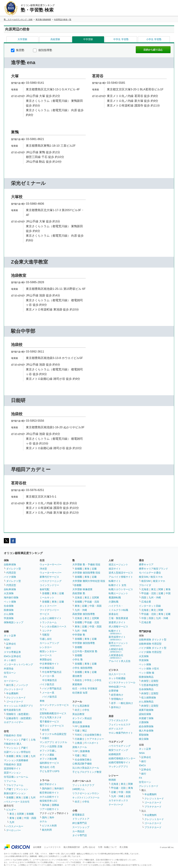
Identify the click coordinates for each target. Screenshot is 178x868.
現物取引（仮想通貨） (18, 714)
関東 (131, 784)
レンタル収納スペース (54, 627)
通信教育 (77, 676)
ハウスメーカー (15, 826)
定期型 (155, 681)
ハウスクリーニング (51, 581)
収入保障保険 (149, 698)
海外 (52, 817)
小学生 (98, 680)
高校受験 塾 (79, 593)
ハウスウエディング (120, 746)
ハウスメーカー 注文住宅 (17, 802)
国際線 (55, 805)
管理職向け (117, 699)
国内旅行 (47, 788)
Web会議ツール (117, 687)
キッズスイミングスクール (86, 798)
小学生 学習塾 (154, 39)
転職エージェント (118, 593)
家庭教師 (77, 684)
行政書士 (80, 739)
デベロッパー (14, 830)
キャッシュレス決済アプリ (18, 706)
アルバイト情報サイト (121, 577)
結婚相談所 (115, 754)
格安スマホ (159, 581)
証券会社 (11, 644)
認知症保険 (145, 714)
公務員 (78, 743)
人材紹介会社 (116, 650)
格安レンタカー (48, 651)
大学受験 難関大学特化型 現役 (89, 581)
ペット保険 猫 (147, 673)
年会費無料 (12, 693)
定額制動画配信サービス (53, 713)
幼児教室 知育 (80, 693)
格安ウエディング (118, 750)
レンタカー (46, 647)
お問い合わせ (89, 847)
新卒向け (116, 707)
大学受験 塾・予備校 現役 (86, 564)
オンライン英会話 (82, 718)
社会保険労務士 (93, 735)
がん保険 (9, 614)
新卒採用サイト (117, 638)
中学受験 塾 (79, 635)
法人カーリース (117, 674)
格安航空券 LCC (48, 801)
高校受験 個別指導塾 (84, 614)
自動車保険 (10, 564)
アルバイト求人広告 (120, 661)
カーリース (46, 655)
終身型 (145, 681)
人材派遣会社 (116, 656)
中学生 (88, 680)
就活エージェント (118, 564)
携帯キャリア (146, 564)
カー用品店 (78, 831)
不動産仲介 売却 (13, 735)
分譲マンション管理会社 (17, 752)
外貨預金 (9, 669)
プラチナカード (153, 807)
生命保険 (9, 606)
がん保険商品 (146, 702)
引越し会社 (46, 639)
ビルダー (11, 810)
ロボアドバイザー (14, 722)
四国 (144, 597)
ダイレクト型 (14, 569)
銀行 (9, 648)
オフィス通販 (47, 755)
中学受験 (88, 39)
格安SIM (146, 581)
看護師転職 (115, 597)
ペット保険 (10, 602)
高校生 (78, 680)
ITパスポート (92, 743)
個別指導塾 (43, 50)
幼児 (77, 710)
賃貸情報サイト (12, 768)
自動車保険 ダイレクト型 (153, 640)
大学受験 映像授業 (82, 589)
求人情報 (124, 847)
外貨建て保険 (146, 718)
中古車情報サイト (49, 664)
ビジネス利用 (49, 826)
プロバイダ (145, 585)
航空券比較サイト (49, 793)
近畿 (26, 756)
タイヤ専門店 (80, 835)
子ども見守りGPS (50, 771)
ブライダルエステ (118, 720)
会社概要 (37, 847)
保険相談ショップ (14, 622)
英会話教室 (78, 714)
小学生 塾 (78, 660)
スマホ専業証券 (12, 652)
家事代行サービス (49, 577)
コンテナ (47, 631)
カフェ (43, 709)
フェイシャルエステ (120, 724)
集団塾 (18, 50)
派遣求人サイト (117, 622)
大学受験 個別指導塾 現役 (86, 573)
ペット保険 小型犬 (149, 669)
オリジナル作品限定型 (54, 734)
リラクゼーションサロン (86, 793)
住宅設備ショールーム (16, 777)
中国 (168, 593)
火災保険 (9, 593)
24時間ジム (79, 789)
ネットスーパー (48, 606)
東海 (18, 756)
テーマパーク (116, 805)
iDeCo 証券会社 (12, 656)
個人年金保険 (146, 731)
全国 (128, 796)
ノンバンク (22, 685)
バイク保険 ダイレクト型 (153, 648)
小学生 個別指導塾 (82, 668)
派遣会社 (114, 614)
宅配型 (46, 635)
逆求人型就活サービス (121, 573)
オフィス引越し (48, 751)
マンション (12, 740)
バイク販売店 (47, 684)
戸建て (25, 740)
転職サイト (115, 581)
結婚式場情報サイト (120, 762)
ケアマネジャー (95, 739)
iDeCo (142, 765)
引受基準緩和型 (150, 685)
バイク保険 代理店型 (150, 652)
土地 (33, 740)
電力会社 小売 (47, 767)
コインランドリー (49, 585)
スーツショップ (81, 827)
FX (5, 677)
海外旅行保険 (11, 597)
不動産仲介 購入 (13, 744)
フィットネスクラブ (83, 785)
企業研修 (114, 691)
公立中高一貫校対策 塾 (85, 651)
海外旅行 (59, 788)
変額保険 (144, 735)
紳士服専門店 (80, 823)
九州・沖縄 (81, 610)
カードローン (11, 681)
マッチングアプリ (118, 767)
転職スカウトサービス (121, 589)
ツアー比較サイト (49, 809)
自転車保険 (10, 589)
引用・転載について (107, 847)
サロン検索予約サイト (121, 733)
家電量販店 (78, 815)
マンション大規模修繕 (16, 760)
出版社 (46, 738)
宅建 (77, 731)
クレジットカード (14, 689)
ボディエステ (116, 729)
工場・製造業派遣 (118, 618)
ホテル (43, 821)
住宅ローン (10, 673)
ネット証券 (10, 636)
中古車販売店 (47, 668)
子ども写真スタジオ (51, 717)
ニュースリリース (52, 847)
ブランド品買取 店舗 (51, 746)
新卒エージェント (118, 644)
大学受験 (22, 39)
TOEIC (78, 735)
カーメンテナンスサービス (54, 705)
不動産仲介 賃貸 (13, 764)
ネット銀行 (10, 660)
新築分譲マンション (15, 793)
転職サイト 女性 (118, 585)
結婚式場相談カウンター (122, 758)
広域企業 (146, 602)
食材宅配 (44, 589)
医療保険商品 (146, 677)
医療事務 (85, 726)
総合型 (46, 730)
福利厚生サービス (49, 763)
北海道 (78, 597)
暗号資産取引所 (12, 710)
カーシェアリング (49, 643)
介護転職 (114, 602)
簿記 (84, 731)
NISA (7, 640)
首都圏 (10, 756)
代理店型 (11, 573)
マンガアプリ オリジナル (53, 742)
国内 (44, 817)
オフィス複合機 (48, 759)
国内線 (46, 805)
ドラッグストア (81, 819)
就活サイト (115, 569)
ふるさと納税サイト (51, 618)
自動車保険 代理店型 (150, 644)
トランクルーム (48, 622)
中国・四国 (30, 818)
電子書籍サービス (49, 722)
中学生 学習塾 (121, 39)
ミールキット (47, 597)
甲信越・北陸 (92, 602)
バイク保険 (10, 577)
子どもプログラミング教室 (87, 772)
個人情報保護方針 (72, 847)
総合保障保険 (146, 726)
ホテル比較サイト (49, 797)
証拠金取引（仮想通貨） (20, 718)
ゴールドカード (15, 702)
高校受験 (55, 39)
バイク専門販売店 (52, 689)
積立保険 (144, 739)
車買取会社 (46, 660)
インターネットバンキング (18, 664)
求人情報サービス (118, 627)
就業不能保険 (146, 710)
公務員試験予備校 (82, 764)
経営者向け (117, 695)
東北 (12, 814)
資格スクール (80, 747)
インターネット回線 (150, 606)
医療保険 (9, 610)
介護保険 (144, 722)
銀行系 (10, 685)
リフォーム (10, 781)
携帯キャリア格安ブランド (153, 569)
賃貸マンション (12, 773)
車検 (42, 701)
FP (76, 726)
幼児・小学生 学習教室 (85, 689)
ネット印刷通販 (117, 678)
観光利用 (47, 830)
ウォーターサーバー (51, 564)
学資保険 (9, 618)
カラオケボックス (118, 800)
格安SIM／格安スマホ (151, 577)
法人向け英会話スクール (86, 768)
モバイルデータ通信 (150, 573)
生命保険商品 (146, 689)
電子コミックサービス (52, 726)
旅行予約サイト (48, 784)
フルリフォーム (15, 785)
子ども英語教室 (81, 706)
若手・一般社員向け (122, 703)
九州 (33, 756)
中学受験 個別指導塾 (84, 643)
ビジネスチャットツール (122, 682)
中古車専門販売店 (52, 672)
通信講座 (77, 722)
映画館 (112, 780)
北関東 (20, 814)
